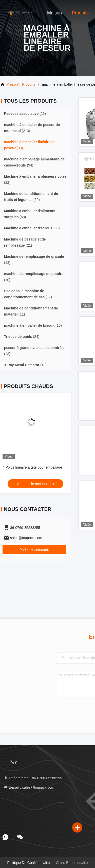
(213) (32, 128)
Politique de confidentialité (28, 863)
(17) (28, 294)
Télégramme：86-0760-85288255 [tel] (33, 778)
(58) (30, 214)
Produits (80, 13)
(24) (22, 337)
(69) (31, 197)
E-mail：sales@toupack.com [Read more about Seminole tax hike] (29, 787)
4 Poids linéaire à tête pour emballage (32, 467)
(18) (34, 260)
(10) (34, 277)
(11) (31, 311)
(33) (30, 145)
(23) (34, 351)
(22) (35, 179)
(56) (32, 228)
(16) (33, 325)
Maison (54, 13)
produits (29, 84)
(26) (25, 114)
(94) (34, 162)
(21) (25, 242)
